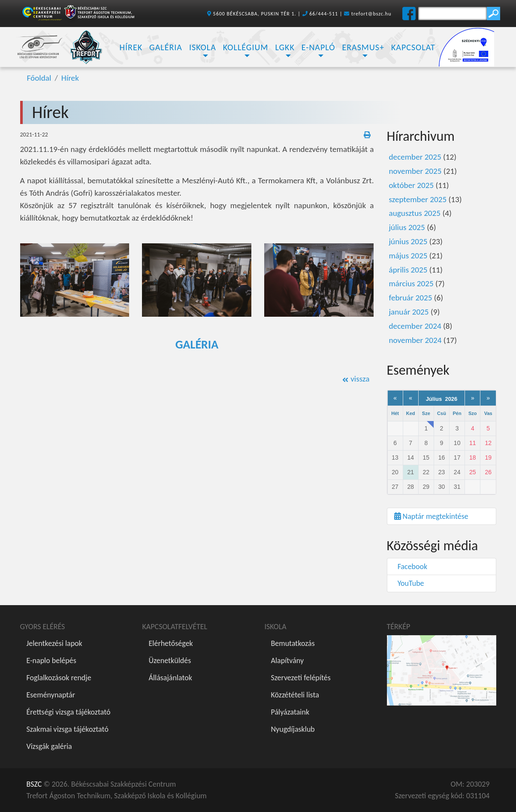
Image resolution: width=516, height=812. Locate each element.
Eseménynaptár (51, 695)
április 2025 (408, 270)
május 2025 (408, 256)
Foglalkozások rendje (59, 678)
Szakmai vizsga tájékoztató (68, 729)
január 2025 (409, 312)
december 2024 (415, 326)
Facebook (411, 567)
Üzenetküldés (170, 661)
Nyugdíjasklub (293, 729)
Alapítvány (288, 661)
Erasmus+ (363, 47)
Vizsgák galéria (49, 746)
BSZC (34, 784)
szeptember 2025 (418, 199)
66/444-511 (324, 14)
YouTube (409, 583)
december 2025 (415, 157)
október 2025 (412, 185)
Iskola (203, 47)
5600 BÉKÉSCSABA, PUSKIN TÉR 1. (255, 14)
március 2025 (411, 283)
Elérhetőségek (171, 643)
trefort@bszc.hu (371, 14)
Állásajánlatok (170, 678)
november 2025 (415, 171)
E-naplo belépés (51, 661)
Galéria (166, 47)
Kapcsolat (413, 47)
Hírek (131, 47)
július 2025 (407, 227)
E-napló (318, 47)
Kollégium (246, 47)
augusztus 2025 (415, 213)
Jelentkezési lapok (54, 643)
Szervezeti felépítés (301, 678)
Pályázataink (290, 712)
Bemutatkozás (293, 643)
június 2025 (408, 241)
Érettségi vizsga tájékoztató (69, 712)
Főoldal (39, 78)
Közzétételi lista (295, 695)
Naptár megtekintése (431, 516)
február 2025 (411, 298)
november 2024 (415, 340)
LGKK (285, 47)
